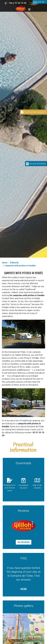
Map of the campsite (37, 487)
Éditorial (14, 263)
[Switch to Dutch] (43, 2)
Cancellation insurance (23, 487)
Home (5, 263)
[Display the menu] (30, 9)
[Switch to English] (40, 2)
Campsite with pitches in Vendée (20, 266)
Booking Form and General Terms (10, 488)
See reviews (24, 542)
